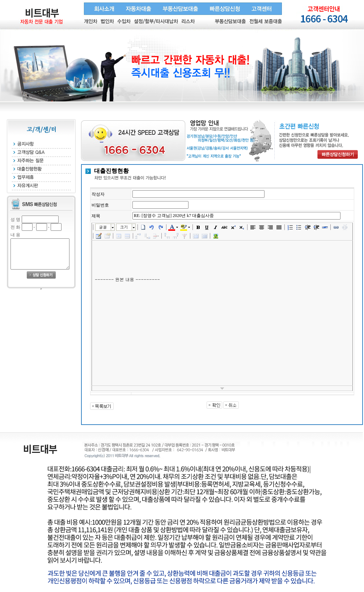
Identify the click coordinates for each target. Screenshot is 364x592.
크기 (124, 227)
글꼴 (103, 227)
